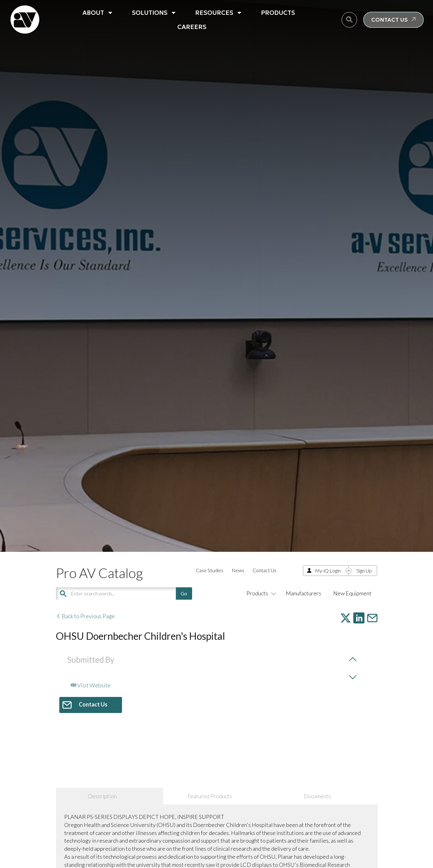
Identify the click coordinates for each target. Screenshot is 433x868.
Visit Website (91, 685)
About (98, 13)
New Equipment (352, 593)
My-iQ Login (328, 570)
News (238, 570)
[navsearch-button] (349, 20)
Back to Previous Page (85, 616)
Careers (192, 27)
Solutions (154, 13)
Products (278, 13)
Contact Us (265, 570)
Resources (219, 13)
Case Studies (210, 570)
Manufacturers (303, 593)
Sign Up (364, 570)
